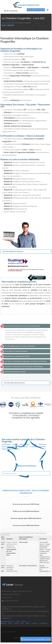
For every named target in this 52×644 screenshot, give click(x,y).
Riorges (4, 449)
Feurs (22, 623)
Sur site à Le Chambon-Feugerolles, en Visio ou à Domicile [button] (26, 361)
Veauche (24, 621)
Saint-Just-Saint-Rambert (20, 447)
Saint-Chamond (25, 444)
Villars (10, 623)
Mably (28, 623)
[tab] (26, 326)
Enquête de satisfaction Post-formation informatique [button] (24, 366)
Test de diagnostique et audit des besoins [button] (20, 346)
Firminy (34, 444)
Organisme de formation (9, 23)
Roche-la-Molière (14, 449)
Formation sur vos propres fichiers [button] (17, 356)
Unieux (18, 621)
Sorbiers (16, 623)
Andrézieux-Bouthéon (7, 621)
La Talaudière (43, 623)
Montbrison (43, 444)
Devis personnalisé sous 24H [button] (15, 372)
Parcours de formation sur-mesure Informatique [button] (22, 326)
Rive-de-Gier (6, 447)
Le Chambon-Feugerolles (38, 447)
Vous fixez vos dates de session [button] (16, 351)
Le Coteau (34, 623)
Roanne (15, 444)
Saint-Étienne (6, 444)
